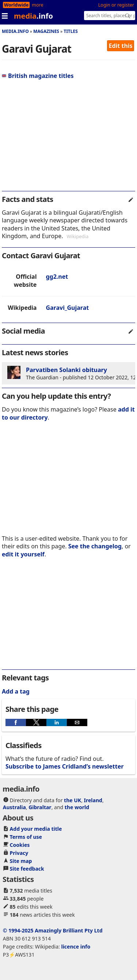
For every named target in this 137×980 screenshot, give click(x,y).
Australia (14, 807)
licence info (76, 947)
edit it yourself (23, 554)
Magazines (46, 31)
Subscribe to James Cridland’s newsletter (64, 766)
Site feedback (27, 869)
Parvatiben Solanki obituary (66, 370)
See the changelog (95, 546)
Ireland (93, 800)
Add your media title (36, 829)
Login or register (116, 5)
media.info (15, 31)
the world (77, 807)
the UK (73, 800)
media (33, 16)
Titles (71, 31)
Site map (21, 861)
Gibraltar (40, 807)
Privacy (19, 853)
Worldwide (16, 5)
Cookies (20, 845)
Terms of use (26, 837)
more (37, 5)
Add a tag (16, 691)
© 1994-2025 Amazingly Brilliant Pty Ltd (53, 930)
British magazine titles (38, 76)
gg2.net (57, 277)
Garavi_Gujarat (67, 308)
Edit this (121, 46)
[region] (68, 138)
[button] (16, 722)
